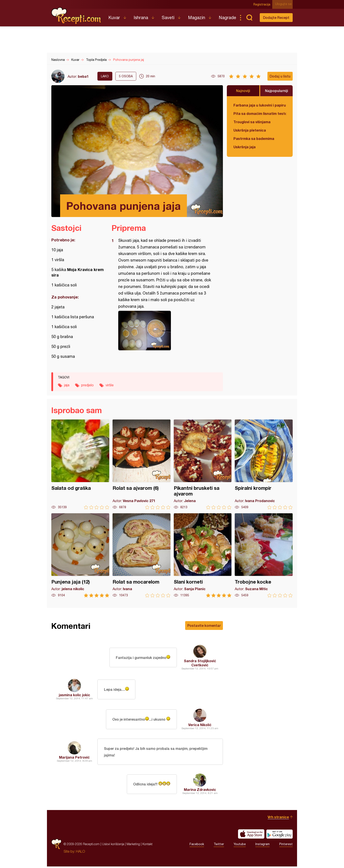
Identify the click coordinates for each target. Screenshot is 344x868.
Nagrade (227, 17)
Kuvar (114, 17)
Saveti (168, 17)
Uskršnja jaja (245, 147)
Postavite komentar (204, 625)
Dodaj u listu (280, 76)
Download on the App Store (251, 835)
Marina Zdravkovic (200, 791)
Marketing (133, 845)
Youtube (240, 846)
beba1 (83, 76)
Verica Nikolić (200, 725)
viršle (110, 385)
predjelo (87, 385)
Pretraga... (249, 18)
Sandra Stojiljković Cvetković (200, 663)
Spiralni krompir (264, 464)
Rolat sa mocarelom (142, 555)
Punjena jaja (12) (80, 555)
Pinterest (286, 846)
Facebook (197, 846)
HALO (80, 853)
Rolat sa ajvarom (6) (142, 464)
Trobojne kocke (264, 555)
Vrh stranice (278, 818)
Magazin (197, 17)
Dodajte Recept (276, 17)
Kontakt (147, 845)
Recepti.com (77, 16)
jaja (67, 385)
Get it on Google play (279, 835)
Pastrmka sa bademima (254, 138)
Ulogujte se (284, 4)
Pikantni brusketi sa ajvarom (203, 464)
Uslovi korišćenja (113, 845)
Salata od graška (80, 464)
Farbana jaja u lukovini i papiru (260, 105)
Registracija (263, 4)
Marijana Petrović (74, 758)
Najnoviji (243, 91)
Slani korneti (203, 555)
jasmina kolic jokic (74, 695)
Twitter (219, 846)
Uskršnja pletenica (250, 130)
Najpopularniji (277, 91)
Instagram (262, 846)
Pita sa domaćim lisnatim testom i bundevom (260, 113)
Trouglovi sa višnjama (252, 122)
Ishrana (141, 17)
